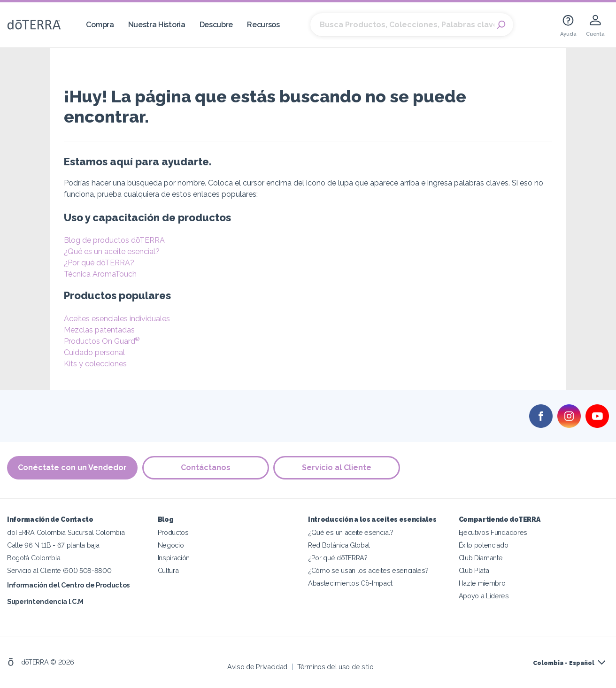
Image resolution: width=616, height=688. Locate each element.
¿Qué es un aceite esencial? (112, 251)
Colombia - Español (564, 663)
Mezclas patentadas (99, 330)
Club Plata (474, 570)
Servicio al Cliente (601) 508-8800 (59, 570)
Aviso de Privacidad (257, 667)
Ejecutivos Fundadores (493, 532)
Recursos (263, 25)
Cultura (168, 570)
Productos (173, 532)
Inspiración (174, 558)
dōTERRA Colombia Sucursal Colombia (66, 532)
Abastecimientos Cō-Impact (350, 583)
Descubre (216, 25)
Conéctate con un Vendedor (72, 468)
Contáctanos (206, 468)
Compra (100, 25)
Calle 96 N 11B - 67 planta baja (53, 545)
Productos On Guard (102, 341)
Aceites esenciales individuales (117, 319)
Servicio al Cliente (337, 468)
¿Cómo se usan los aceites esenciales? (368, 570)
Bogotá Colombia (34, 558)
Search (501, 25)
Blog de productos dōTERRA (114, 240)
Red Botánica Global (339, 545)
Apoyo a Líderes (484, 596)
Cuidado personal (94, 352)
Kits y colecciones (95, 364)
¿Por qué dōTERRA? (99, 263)
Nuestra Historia (157, 25)
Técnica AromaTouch (100, 274)
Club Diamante (481, 558)
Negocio (171, 545)
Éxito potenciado (484, 545)
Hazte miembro (482, 583)
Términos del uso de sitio (335, 667)
